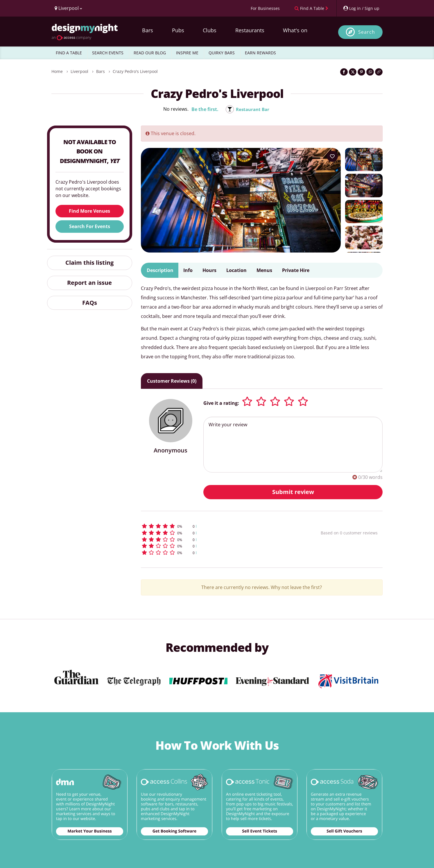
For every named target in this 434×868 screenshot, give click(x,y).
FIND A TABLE (69, 53)
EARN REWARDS (260, 53)
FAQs (90, 303)
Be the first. (204, 109)
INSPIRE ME (187, 53)
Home (57, 71)
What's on (295, 30)
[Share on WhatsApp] (370, 72)
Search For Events (90, 226)
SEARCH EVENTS (108, 53)
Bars (148, 30)
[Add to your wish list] (332, 156)
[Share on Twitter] (353, 72)
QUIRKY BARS (222, 53)
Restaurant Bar (253, 109)
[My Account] (361, 8)
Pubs (178, 30)
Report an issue (89, 283)
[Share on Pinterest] (361, 72)
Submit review (293, 492)
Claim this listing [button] (89, 263)
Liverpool (79, 71)
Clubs (210, 30)
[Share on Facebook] (344, 72)
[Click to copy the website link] (379, 72)
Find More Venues (89, 211)
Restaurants (250, 30)
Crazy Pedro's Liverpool (135, 71)
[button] (220, 526)
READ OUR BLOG (150, 53)
